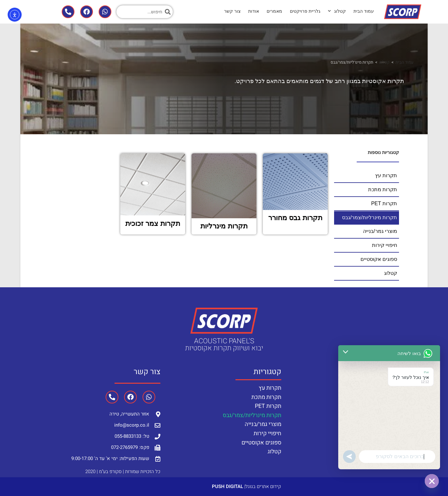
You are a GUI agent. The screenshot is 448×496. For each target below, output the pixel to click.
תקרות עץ (270, 387)
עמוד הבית (364, 11)
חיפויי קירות (267, 433)
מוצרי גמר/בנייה (263, 424)
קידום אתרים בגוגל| (246, 486)
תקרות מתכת (266, 396)
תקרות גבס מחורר (295, 217)
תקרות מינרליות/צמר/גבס (252, 414)
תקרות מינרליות (224, 225)
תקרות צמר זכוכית (153, 223)
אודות (254, 11)
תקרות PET (268, 405)
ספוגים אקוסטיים (261, 442)
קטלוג (337, 11)
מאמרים (274, 11)
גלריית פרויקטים (305, 11)
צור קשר (232, 11)
